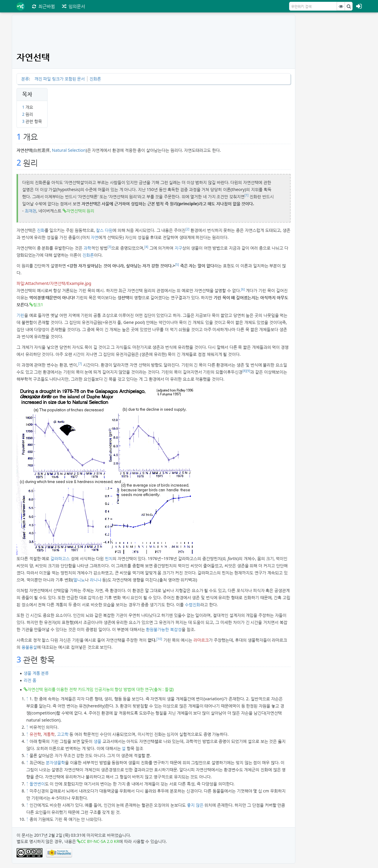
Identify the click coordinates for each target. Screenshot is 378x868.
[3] (109, 247)
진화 (41, 230)
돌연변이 (37, 784)
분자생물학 (55, 762)
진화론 (95, 79)
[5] (177, 265)
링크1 (38, 305)
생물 (97, 741)
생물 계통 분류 (36, 673)
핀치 (109, 558)
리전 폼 (30, 680)
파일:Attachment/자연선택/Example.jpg (54, 283)
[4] (146, 247)
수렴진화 (193, 604)
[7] (80, 364)
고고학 (63, 734)
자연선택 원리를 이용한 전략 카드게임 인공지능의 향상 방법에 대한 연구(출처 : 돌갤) (101, 689)
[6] (243, 289)
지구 (178, 248)
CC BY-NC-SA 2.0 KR (100, 841)
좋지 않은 (195, 805)
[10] (159, 639)
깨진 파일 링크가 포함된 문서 (60, 79)
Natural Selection (69, 150)
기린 (20, 315)
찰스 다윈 (104, 230)
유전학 (35, 734)
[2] (187, 229)
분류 (25, 79)
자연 (94, 237)
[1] (246, 195)
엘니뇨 (79, 580)
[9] (248, 371)
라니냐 (96, 580)
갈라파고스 (60, 558)
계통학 (49, 734)
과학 (87, 248)
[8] (244, 371)
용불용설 (29, 647)
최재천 (31, 211)
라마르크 (201, 640)
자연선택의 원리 (80, 211)
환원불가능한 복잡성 (164, 629)
